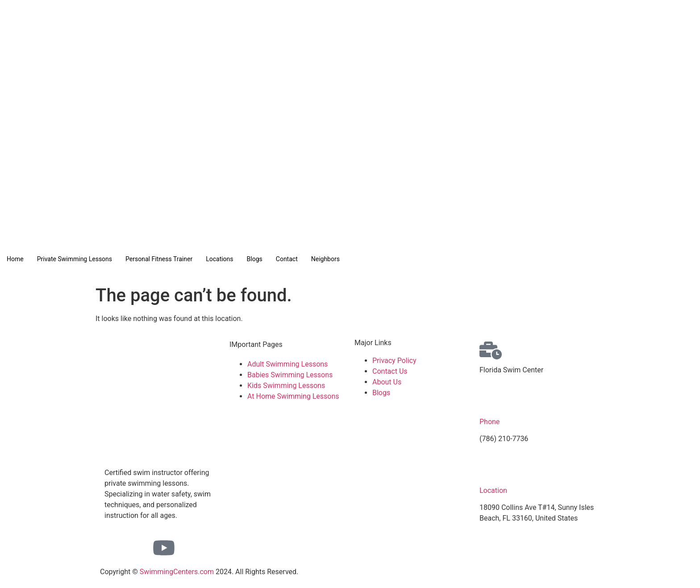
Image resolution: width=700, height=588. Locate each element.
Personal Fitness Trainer (159, 259)
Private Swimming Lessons (75, 259)
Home (15, 259)
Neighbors (325, 259)
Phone (490, 422)
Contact (287, 259)
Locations (219, 259)
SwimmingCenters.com (177, 572)
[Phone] (491, 402)
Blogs (255, 259)
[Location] (491, 471)
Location (493, 490)
